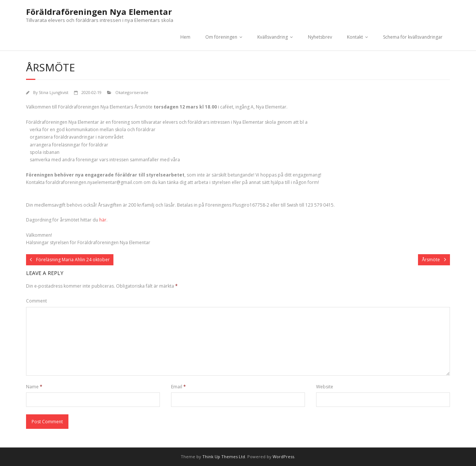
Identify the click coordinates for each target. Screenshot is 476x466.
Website (325, 387)
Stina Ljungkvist (54, 92)
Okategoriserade (132, 92)
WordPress (283, 457)
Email (178, 387)
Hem (185, 37)
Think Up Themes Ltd (224, 457)
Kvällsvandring (273, 37)
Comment (36, 301)
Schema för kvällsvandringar (413, 37)
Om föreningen (221, 37)
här (103, 220)
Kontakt (355, 37)
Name (34, 387)
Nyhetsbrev (320, 37)
